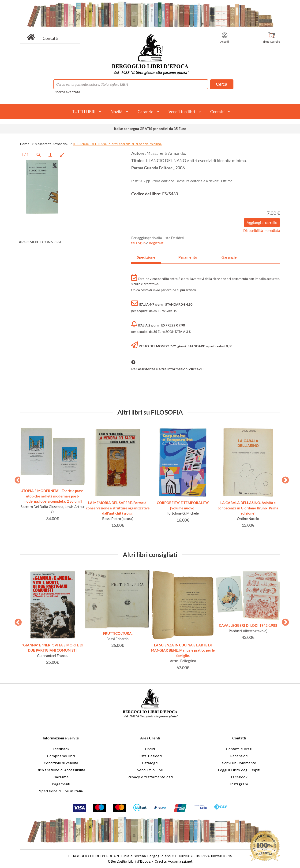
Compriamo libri (61, 756)
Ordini (150, 749)
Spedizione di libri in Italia (61, 791)
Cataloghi (150, 763)
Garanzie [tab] (229, 257)
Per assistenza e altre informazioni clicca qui (168, 369)
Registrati (157, 243)
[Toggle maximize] (62, 155)
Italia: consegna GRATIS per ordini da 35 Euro (150, 129)
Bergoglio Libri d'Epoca (131, 861)
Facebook (239, 777)
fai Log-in (139, 243)
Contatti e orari (239, 749)
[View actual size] (39, 155)
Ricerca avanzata (67, 92)
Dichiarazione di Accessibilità (61, 770)
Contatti (51, 38)
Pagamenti (61, 784)
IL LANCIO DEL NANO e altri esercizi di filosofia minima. (118, 144)
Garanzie (145, 112)
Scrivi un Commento (239, 763)
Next (284, 479)
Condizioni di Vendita (61, 763)
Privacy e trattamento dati (150, 777)
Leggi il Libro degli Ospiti (239, 770)
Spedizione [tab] (146, 257)
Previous (16, 479)
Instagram (239, 784)
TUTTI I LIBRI (84, 112)
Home (25, 144)
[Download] (50, 155)
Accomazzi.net (180, 861)
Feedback (61, 749)
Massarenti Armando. (51, 144)
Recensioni (239, 756)
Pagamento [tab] (188, 257)
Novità (116, 112)
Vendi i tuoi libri (182, 112)
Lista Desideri (150, 756)
